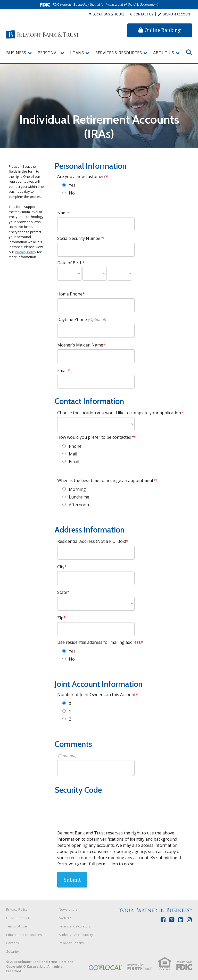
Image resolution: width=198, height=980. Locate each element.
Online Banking (160, 30)
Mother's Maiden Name (80, 345)
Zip (60, 618)
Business (16, 53)
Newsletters (68, 909)
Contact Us (143, 14)
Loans (77, 53)
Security (13, 951)
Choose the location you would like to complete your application (119, 413)
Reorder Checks (71, 943)
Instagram (189, 920)
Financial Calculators (75, 926)
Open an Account (177, 14)
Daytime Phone (72, 319)
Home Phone (70, 294)
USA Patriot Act (18, 918)
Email (62, 370)
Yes (72, 185)
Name (63, 213)
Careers (13, 943)
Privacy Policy (26, 252)
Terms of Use (17, 926)
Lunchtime (79, 497)
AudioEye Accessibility (76, 935)
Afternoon (79, 505)
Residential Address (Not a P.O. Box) (92, 541)
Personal (48, 53)
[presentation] (96, 808)
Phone (75, 446)
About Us (164, 53)
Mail (73, 454)
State (62, 592)
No (72, 193)
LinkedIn (181, 920)
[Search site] (189, 52)
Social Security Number (80, 238)
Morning (77, 489)
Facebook (163, 920)
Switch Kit (66, 918)
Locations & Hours (108, 14)
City (61, 567)
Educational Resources (24, 935)
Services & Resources (119, 53)
